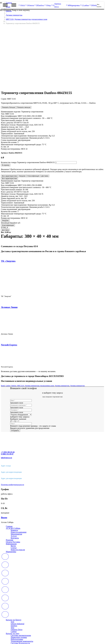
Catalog (8, 386)
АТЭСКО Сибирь (13, 528)
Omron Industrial (18, 624)
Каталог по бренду (14, 620)
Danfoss (14, 386)
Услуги (14, 536)
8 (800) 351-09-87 (7, 454)
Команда (14, 530)
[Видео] (52, 518)
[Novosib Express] (23, 363)
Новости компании (19, 532)
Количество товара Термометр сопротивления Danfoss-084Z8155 (28, 162)
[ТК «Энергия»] (41, 292)
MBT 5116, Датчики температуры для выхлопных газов (35, 386)
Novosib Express (9, 345)
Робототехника (17, 639)
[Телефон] (21, 410)
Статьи (14, 548)
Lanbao (14, 632)
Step (12, 628)
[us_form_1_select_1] (21, 415)
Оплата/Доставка (13, 542)
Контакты (15, 538)
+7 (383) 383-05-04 (8, 452)
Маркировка (11, 552)
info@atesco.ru (6, 458)
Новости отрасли (18, 550)
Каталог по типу (13, 633)
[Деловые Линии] (32, 330)
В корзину (6, 165)
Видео (13, 546)
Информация (11, 544)
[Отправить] (15, 431)
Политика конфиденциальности (13, 485)
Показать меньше (24, 107)
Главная (9, 526)
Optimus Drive (17, 630)
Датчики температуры (14, 15)
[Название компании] (21, 405)
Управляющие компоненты (22, 641)
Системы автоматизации (21, 635)
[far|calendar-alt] (52, 557)
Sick (12, 622)
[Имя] (21, 400)
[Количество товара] (66, 163)
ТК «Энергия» (8, 261)
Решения (10, 540)
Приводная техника (19, 637)
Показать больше (9, 107)
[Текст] (21, 424)
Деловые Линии (9, 307)
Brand (3, 386)
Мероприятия (16, 534)
